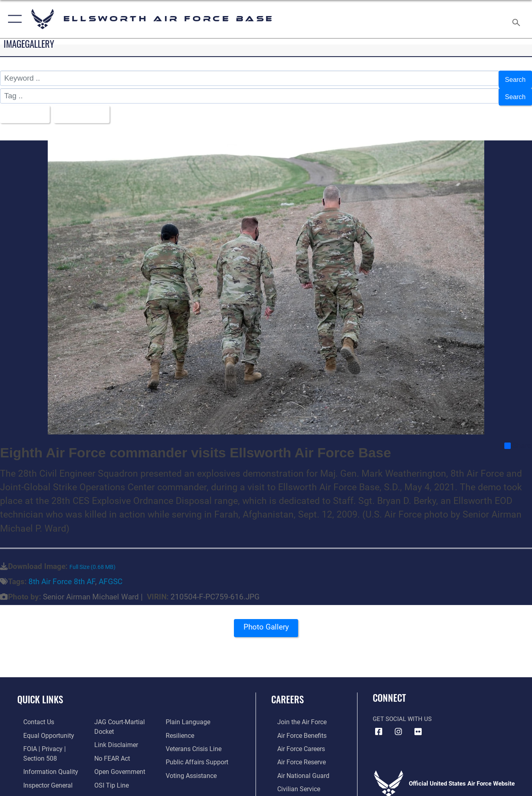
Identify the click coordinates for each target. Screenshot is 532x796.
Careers (287, 692)
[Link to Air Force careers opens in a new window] (295, 741)
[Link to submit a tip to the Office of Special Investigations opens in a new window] (108, 776)
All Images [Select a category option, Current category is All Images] (25, 109)
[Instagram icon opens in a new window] (398, 725)
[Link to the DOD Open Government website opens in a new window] (116, 763)
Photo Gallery (266, 623)
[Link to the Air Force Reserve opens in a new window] (295, 754)
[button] (13, 19)
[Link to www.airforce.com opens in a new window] (295, 715)
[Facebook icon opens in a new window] (379, 725)
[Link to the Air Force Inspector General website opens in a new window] (41, 776)
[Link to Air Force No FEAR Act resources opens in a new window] (110, 750)
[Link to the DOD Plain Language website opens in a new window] (188, 715)
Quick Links (40, 692)
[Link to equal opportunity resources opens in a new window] (41, 728)
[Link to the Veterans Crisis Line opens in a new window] (195, 741)
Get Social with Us (402, 712)
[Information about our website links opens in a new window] (113, 737)
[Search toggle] (518, 19)
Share (518, 439)
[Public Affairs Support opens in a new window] (197, 754)
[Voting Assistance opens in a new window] (192, 767)
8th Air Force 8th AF (62, 575)
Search (514, 78)
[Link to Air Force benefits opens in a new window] (295, 728)
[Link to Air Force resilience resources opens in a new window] (182, 728)
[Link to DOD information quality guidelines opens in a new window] (43, 763)
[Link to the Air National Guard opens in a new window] (296, 767)
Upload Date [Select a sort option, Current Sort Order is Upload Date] (89, 109)
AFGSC (111, 575)
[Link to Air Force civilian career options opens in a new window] (292, 780)
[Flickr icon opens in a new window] (418, 725)
